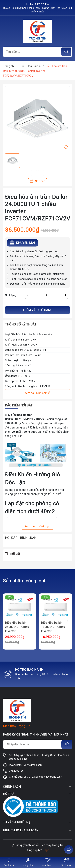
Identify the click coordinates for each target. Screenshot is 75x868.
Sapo (46, 850)
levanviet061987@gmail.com (26, 765)
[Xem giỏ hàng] (66, 862)
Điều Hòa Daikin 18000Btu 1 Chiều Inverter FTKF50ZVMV (53, 627)
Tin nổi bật (13, 554)
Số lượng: (11, 295)
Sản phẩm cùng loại (24, 581)
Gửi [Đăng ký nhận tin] (67, 744)
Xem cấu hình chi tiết (38, 393)
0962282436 (42, 4)
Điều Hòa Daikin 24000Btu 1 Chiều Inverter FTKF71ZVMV (17, 627)
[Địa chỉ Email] (37, 744)
